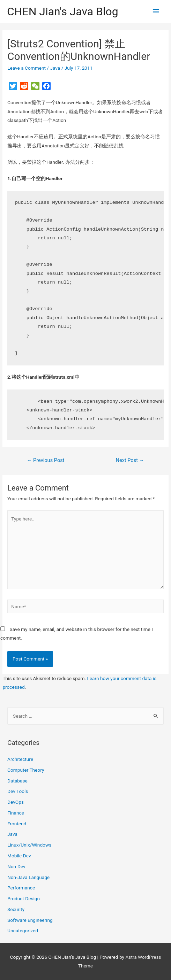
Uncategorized (23, 931)
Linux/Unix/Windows (29, 845)
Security (16, 909)
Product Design (24, 898)
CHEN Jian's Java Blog (63, 11)
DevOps (16, 802)
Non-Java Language (28, 877)
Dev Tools (18, 791)
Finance (16, 813)
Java (55, 68)
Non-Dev (16, 866)
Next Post (130, 460)
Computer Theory (26, 770)
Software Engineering (30, 920)
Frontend (17, 824)
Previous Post (46, 460)
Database (17, 781)
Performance (21, 888)
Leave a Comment (27, 68)
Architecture (20, 759)
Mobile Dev (19, 856)
